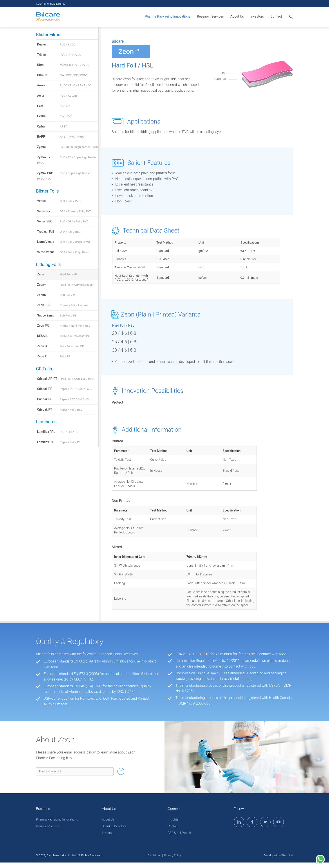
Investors (257, 16)
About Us (237, 16)
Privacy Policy (173, 855)
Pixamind (287, 855)
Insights (173, 819)
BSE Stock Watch (179, 833)
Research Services (210, 16)
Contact (276, 16)
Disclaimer (154, 855)
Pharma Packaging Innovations (167, 16)
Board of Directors (114, 826)
